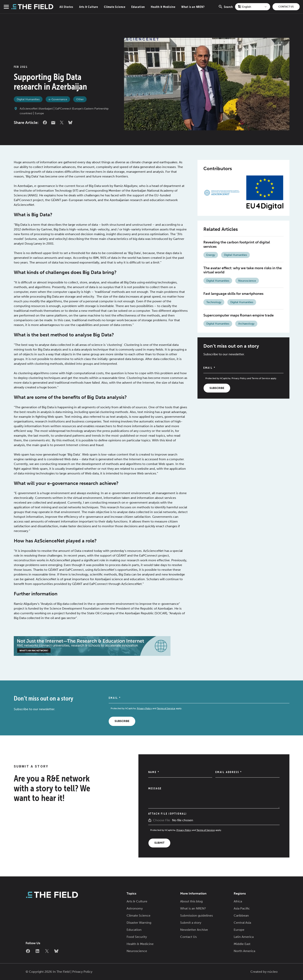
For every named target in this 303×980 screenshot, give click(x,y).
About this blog (191, 901)
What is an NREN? (193, 7)
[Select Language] (253, 7)
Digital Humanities (28, 99)
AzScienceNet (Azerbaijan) (36, 109)
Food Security (137, 937)
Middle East (242, 944)
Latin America (244, 937)
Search (226, 9)
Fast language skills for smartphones (233, 294)
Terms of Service (261, 378)
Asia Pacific (242, 908)
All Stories (66, 7)
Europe (39, 113)
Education (138, 7)
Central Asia (242, 923)
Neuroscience (247, 281)
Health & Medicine (163, 7)
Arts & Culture (89, 7)
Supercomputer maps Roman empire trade (239, 315)
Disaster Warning (139, 923)
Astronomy (135, 908)
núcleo (272, 972)
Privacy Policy (239, 378)
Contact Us (286, 7)
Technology (214, 302)
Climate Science (115, 7)
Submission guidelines (196, 916)
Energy (211, 255)
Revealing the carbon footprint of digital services (237, 244)
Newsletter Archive (194, 930)
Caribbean (241, 916)
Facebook (45, 122)
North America (244, 951)
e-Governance (58, 99)
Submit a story (191, 923)
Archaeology (246, 324)
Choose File (162, 820)
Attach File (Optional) (168, 814)
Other (80, 99)
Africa (238, 901)
